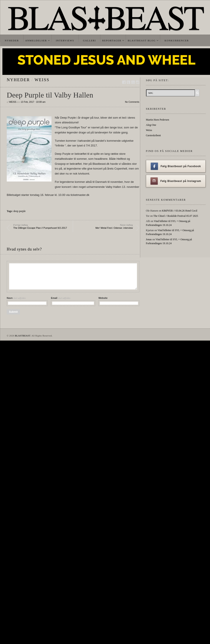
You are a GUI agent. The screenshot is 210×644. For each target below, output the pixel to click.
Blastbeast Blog (142, 40)
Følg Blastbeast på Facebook (176, 166)
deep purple (20, 211)
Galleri (89, 40)
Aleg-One (151, 125)
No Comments (132, 102)
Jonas (149, 239)
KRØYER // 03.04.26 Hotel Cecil (180, 211)
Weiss (42, 80)
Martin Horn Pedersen (157, 120)
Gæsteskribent (153, 135)
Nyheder (12, 40)
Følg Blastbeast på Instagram (176, 181)
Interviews (65, 40)
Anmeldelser (36, 40)
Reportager (112, 40)
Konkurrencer (177, 40)
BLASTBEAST (22, 336)
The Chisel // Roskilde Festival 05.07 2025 (176, 216)
